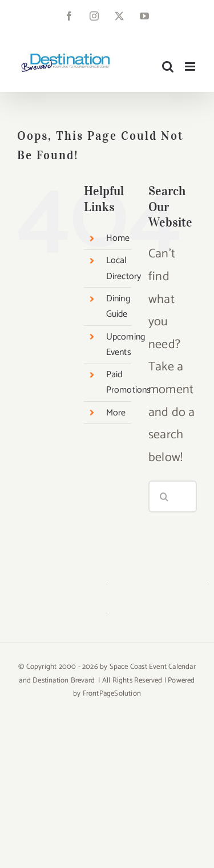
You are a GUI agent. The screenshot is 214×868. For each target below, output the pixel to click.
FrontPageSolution (112, 694)
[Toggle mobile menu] (191, 66)
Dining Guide (118, 306)
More (116, 413)
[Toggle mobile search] (168, 66)
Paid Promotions (129, 382)
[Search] (164, 496)
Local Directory (124, 268)
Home (118, 238)
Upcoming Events (126, 345)
